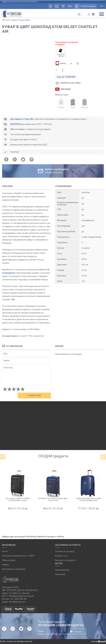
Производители (62, 570)
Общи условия (9, 560)
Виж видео (66, 89)
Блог (70, 6)
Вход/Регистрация (88, 6)
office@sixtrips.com (17, 602)
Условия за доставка (65, 551)
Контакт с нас (61, 556)
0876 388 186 (21, 599)
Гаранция (15, 152)
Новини (5, 565)
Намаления (60, 574)
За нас (5, 551)
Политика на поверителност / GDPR (18, 556)
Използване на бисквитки (14, 569)
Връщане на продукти (65, 560)
